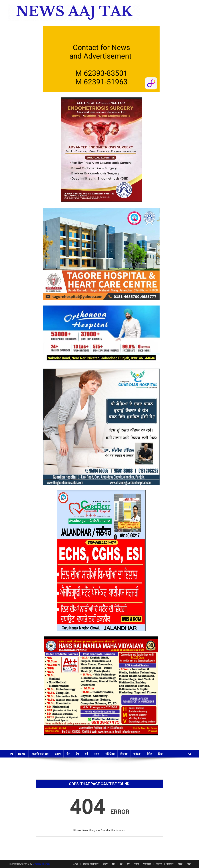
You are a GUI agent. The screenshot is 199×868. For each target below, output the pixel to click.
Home (22, 754)
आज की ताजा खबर (40, 754)
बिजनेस (124, 754)
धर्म (86, 754)
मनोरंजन (137, 754)
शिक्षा (161, 754)
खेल (68, 754)
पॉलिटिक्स (110, 754)
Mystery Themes (42, 864)
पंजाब (96, 754)
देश (77, 754)
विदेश (150, 754)
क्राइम (58, 754)
